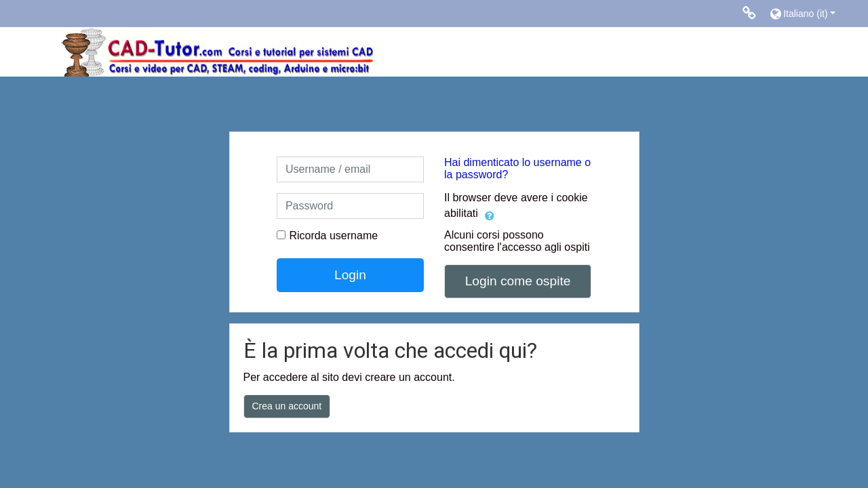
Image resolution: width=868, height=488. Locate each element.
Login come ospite (518, 281)
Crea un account (287, 406)
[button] (812, 13)
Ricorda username (333, 236)
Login (350, 275)
